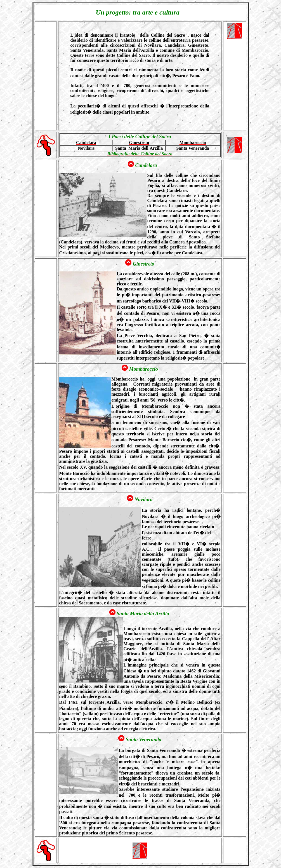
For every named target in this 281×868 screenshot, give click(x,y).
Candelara (147, 165)
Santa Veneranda (143, 740)
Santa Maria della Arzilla (143, 614)
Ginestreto (144, 264)
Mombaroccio (144, 369)
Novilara (144, 499)
